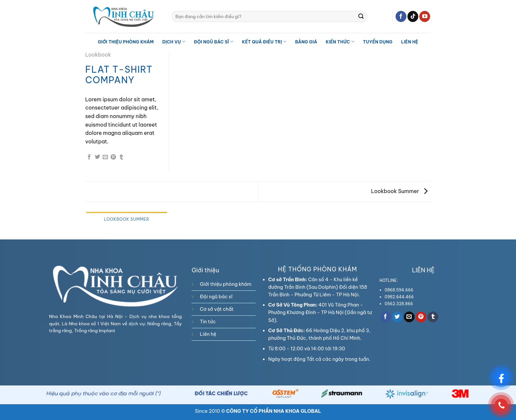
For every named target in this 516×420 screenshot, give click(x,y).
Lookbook (98, 55)
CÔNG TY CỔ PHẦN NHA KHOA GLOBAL (274, 411)
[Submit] (361, 16)
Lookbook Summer (399, 191)
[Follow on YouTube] (425, 16)
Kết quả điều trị (264, 42)
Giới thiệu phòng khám (126, 42)
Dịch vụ (174, 42)
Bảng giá (306, 42)
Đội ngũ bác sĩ (214, 42)
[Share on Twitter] (97, 157)
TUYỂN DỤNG (378, 42)
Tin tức (208, 322)
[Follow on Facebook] (401, 16)
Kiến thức (340, 42)
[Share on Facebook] (89, 157)
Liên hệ (410, 42)
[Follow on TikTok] (413, 16)
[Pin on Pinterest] (113, 157)
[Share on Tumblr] (121, 157)
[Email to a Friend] (105, 157)
